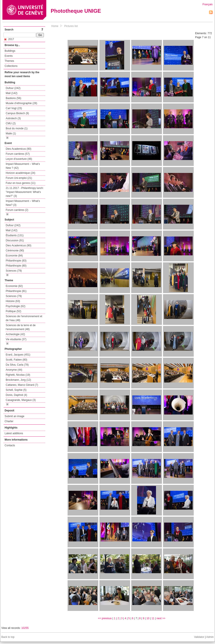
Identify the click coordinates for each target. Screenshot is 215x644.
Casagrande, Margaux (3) (21, 400)
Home (55, 26)
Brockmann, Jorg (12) (18, 380)
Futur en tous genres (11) (21, 183)
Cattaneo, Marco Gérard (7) (22, 385)
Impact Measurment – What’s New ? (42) (23, 166)
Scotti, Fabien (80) (16, 360)
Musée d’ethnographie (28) (21, 103)
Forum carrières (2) (17, 210)
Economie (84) (14, 256)
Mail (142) (12, 93)
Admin (210, 637)
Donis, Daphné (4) (16, 395)
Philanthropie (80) (16, 266)
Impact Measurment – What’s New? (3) (23, 203)
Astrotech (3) (13, 118)
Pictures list (71, 26)
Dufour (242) (13, 88)
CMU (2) (11, 123)
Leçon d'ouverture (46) (19, 159)
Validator (199, 637)
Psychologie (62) (15, 306)
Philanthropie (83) (16, 261)
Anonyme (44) (14, 370)
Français (208, 4)
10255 (25, 628)
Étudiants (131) (15, 235)
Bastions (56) (13, 98)
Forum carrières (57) (18, 154)
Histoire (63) (13, 301)
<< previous (105, 618)
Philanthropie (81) (16, 291)
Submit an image (14, 416)
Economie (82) (14, 286)
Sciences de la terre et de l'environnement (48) (21, 327)
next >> (161, 618)
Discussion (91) (15, 240)
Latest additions (14, 433)
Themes (9, 61)
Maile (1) (11, 133)
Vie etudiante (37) (16, 339)
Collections (11, 66)
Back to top (8, 637)
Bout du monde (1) (17, 128)
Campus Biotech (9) (17, 113)
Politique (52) (13, 311)
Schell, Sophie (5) (16, 390)
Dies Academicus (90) (19, 149)
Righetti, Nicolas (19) (18, 375)
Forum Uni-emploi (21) (19, 178)
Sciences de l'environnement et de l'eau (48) (24, 318)
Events (9, 56)
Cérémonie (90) (15, 251)
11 (153, 618)
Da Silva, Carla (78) (17, 365)
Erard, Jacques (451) (18, 355)
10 (148, 618)
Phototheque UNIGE (76, 11)
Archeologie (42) (15, 334)
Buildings (10, 51)
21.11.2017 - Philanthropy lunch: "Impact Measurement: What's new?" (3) (25, 192)
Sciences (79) (14, 271)
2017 (9, 39)
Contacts (10, 445)
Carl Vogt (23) (14, 108)
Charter (9, 421)
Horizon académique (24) (21, 173)
